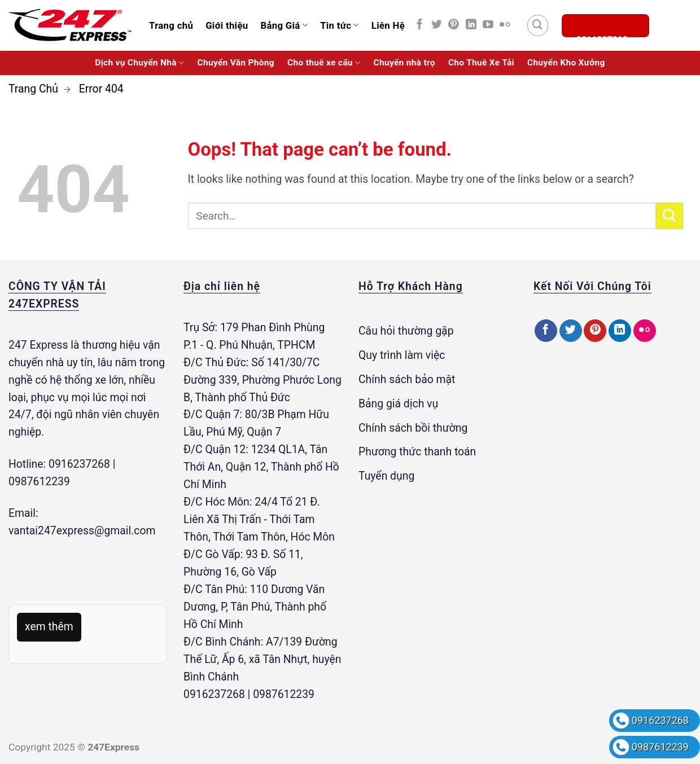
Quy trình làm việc (402, 355)
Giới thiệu (227, 25)
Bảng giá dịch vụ (398, 404)
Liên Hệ (388, 25)
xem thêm (49, 627)
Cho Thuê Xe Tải (481, 63)
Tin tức (340, 25)
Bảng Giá (284, 25)
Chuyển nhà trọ (404, 63)
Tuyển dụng (386, 476)
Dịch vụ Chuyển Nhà (139, 63)
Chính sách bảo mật (407, 379)
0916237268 (660, 720)
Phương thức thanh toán (417, 452)
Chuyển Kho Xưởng (566, 63)
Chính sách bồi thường (413, 428)
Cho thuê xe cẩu (324, 63)
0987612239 (660, 747)
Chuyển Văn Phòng (236, 63)
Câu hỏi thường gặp (406, 331)
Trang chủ (171, 25)
